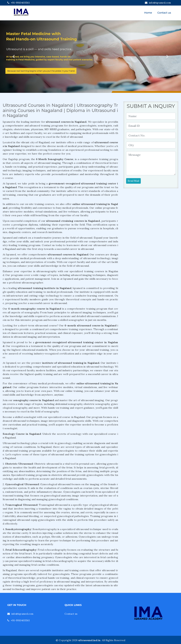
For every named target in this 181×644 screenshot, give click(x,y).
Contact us (164, 13)
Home (148, 13)
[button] (14, 57)
